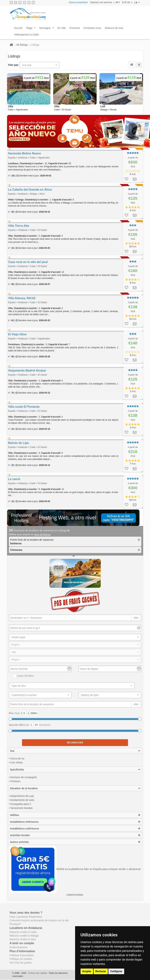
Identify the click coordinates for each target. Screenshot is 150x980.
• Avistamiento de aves (22, 800)
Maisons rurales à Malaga (24, 936)
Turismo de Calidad (38, 973)
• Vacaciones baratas (21, 808)
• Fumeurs (15, 781)
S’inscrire (75, 28)
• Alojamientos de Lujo (21, 796)
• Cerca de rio (17, 759)
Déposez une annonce (101, 2)
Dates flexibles (23, 676)
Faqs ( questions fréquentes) (26, 917)
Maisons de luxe (114, 28)
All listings (22, 45)
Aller (136, 618)
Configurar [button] (116, 971)
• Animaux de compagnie (23, 777)
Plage (32, 29)
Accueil (18, 28)
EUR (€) (127, 2)
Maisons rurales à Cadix (23, 932)
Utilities (75, 815)
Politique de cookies (21, 959)
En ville (62, 28)
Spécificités (75, 770)
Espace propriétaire (78, 2)
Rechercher (75, 742)
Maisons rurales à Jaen (23, 939)
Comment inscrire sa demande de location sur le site (39, 920)
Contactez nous (92, 28)
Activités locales (75, 835)
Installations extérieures (75, 829)
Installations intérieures (75, 822)
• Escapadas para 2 (20, 804)
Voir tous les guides (21, 963)
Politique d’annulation (22, 955)
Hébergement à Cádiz (27, 35)
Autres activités (75, 842)
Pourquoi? (15, 924)
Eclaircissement (19, 947)
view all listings (42, 534)
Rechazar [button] (101, 971)
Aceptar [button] (87, 971)
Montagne (47, 29)
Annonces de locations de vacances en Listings (39, 530)
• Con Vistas (16, 763)
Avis (133, 174)
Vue (75, 751)
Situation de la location (75, 788)
